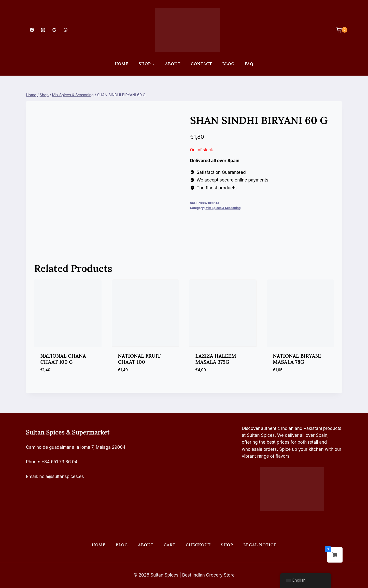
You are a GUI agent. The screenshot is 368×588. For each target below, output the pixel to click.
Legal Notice (260, 545)
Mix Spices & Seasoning (223, 208)
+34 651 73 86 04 (60, 462)
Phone (32, 462)
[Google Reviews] (54, 30)
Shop (227, 545)
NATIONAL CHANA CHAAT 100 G (63, 359)
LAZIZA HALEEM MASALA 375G (216, 359)
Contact (202, 64)
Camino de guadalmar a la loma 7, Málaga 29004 (76, 447)
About (173, 64)
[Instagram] (43, 30)
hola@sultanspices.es (62, 477)
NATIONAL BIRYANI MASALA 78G (297, 359)
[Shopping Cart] (339, 30)
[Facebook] (32, 30)
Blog (228, 64)
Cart (169, 545)
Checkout (198, 545)
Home (121, 64)
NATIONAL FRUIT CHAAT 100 (139, 359)
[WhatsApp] (66, 30)
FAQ (249, 64)
